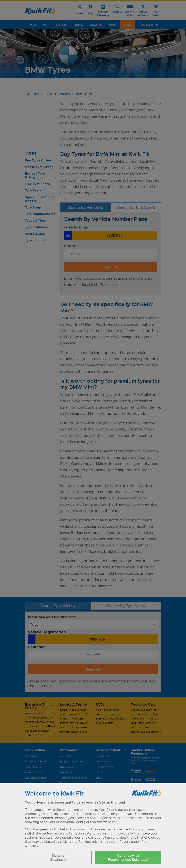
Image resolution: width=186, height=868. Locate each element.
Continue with (128, 857)
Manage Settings (58, 857)
